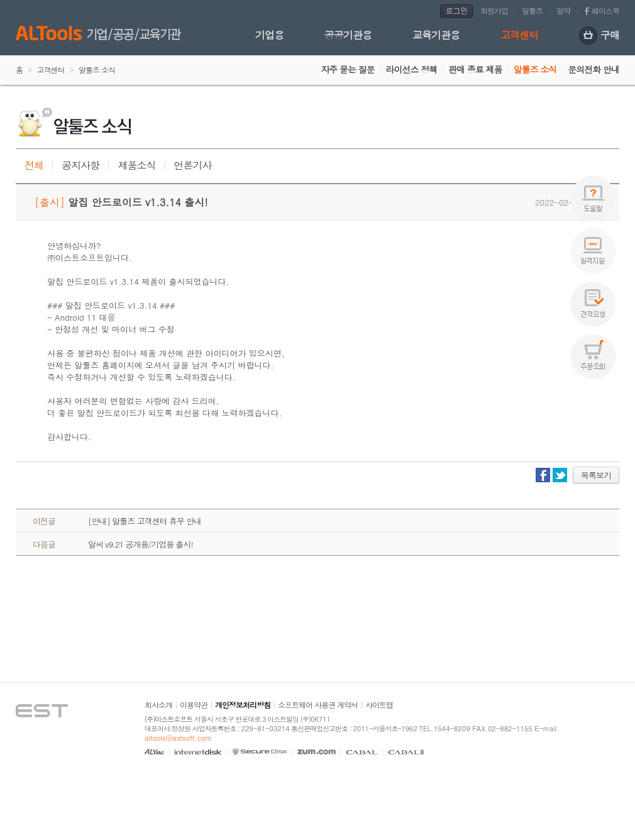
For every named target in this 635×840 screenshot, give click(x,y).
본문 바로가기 (0, 0)
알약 (563, 10)
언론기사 (193, 165)
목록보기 (596, 475)
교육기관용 (436, 35)
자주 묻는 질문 (347, 69)
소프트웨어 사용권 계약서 (318, 705)
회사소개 (158, 705)
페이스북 (605, 10)
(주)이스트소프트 (168, 719)
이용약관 (194, 705)
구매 (599, 36)
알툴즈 (532, 10)
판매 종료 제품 (475, 69)
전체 (34, 165)
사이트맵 (379, 705)
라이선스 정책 (412, 69)
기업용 (269, 35)
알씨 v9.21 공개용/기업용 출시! (141, 544)
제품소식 (136, 165)
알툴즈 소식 (535, 69)
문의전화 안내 (594, 69)
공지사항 (80, 165)
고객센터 (519, 35)
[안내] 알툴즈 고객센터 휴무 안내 (145, 521)
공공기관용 (348, 35)
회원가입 (494, 10)
